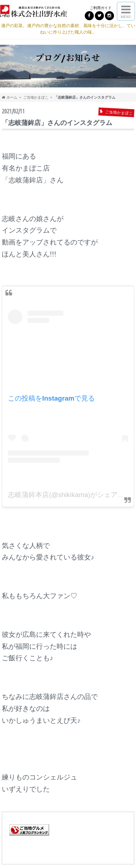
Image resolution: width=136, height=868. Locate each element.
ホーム (10, 97)
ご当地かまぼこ (36, 97)
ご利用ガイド (101, 8)
